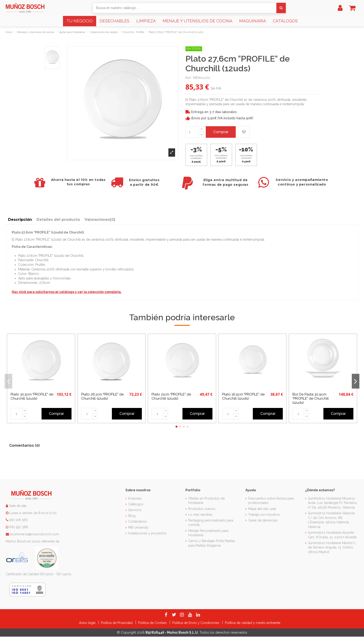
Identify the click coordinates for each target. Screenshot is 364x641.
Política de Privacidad (117, 623)
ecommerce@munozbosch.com (34, 534)
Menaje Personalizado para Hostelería (208, 533)
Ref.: (189, 78)
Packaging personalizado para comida (211, 523)
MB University (138, 527)
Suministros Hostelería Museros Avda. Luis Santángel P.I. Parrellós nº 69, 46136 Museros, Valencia (333, 503)
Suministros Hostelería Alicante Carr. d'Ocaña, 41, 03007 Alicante (332, 535)
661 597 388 (19, 527)
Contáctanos (138, 521)
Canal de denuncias (263, 520)
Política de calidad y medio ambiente (253, 623)
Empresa (135, 498)
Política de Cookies (153, 623)
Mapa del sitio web (262, 509)
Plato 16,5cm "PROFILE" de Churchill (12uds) (243, 396)
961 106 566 (18, 520)
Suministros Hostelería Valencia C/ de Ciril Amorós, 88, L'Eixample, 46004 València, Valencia (331, 520)
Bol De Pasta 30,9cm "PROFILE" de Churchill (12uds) (311, 398)
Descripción (20, 220)
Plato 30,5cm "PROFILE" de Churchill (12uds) (32, 396)
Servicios (135, 510)
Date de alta (17, 506)
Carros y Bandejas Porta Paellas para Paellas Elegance (212, 543)
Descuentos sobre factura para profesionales (271, 501)
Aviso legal (88, 623)
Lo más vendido (200, 515)
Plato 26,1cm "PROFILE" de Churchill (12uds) (102, 396)
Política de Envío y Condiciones (196, 623)
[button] (80, 21)
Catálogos (136, 504)
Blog (132, 516)
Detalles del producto (58, 220)
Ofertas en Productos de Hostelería (206, 501)
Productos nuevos (202, 509)
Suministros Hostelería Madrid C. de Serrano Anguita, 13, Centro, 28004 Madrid (332, 547)
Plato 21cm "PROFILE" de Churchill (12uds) (171, 396)
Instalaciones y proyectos (147, 533)
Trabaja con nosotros (264, 515)
